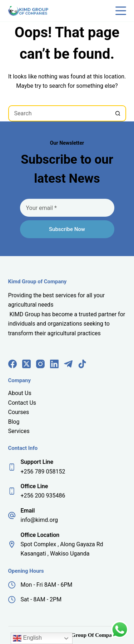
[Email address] (67, 208)
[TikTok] (82, 364)
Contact (19, 403)
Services (19, 431)
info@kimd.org (39, 520)
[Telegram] (68, 364)
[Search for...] (59, 113)
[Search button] (118, 113)
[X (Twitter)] (26, 364)
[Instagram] (40, 364)
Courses (19, 412)
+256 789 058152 (43, 472)
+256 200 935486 (43, 496)
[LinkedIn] (54, 364)
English (27, 638)
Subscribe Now (67, 229)
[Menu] (121, 11)
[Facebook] (13, 364)
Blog (14, 422)
